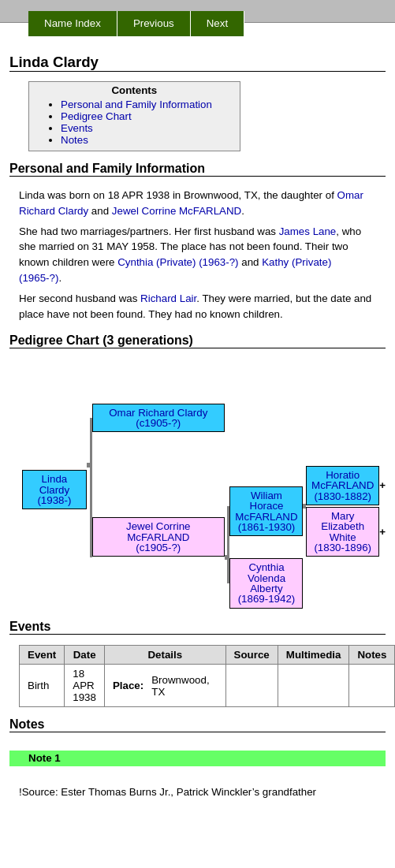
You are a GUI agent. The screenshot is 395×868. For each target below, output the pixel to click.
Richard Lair (168, 298)
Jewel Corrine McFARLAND (177, 211)
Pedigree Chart (96, 116)
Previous (154, 23)
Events (77, 128)
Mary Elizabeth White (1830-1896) (343, 532)
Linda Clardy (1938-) (54, 490)
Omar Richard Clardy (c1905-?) (158, 418)
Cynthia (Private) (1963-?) (178, 262)
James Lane (308, 231)
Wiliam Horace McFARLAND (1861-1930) (266, 511)
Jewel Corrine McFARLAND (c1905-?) (158, 537)
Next (217, 23)
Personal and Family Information (136, 104)
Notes (75, 140)
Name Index (73, 23)
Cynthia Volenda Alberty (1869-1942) (267, 583)
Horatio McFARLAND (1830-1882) (343, 486)
